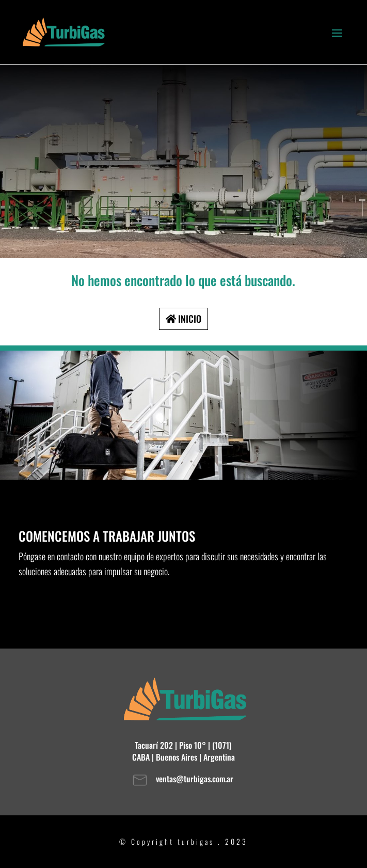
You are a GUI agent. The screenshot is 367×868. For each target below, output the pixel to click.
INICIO (190, 319)
